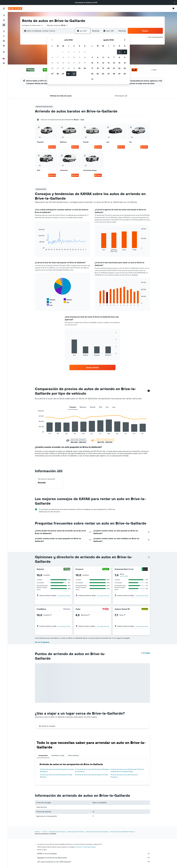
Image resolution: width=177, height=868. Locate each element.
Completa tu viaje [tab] (58, 755)
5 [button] (85, 52)
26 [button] (85, 68)
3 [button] (74, 52)
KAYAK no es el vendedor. (94, 854)
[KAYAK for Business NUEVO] (4, 46)
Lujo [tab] (114, 407)
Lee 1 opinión (124, 576)
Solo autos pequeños (156, 37)
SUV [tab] (101, 407)
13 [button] (52, 63)
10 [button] (74, 57)
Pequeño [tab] (73, 407)
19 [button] (85, 63)
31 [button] (74, 74)
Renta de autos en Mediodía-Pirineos (122, 832)
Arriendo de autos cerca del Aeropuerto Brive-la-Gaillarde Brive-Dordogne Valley (128, 770)
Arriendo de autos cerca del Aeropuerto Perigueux (124, 776)
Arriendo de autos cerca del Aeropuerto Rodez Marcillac (56, 776)
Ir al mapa (146, 653)
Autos (45, 832)
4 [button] (79, 52)
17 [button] (74, 63)
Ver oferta (52, 147)
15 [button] (63, 63)
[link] (92, 367)
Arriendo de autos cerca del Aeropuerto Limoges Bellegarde (57, 770)
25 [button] (79, 68)
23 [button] (69, 68)
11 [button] (79, 57)
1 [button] (63, 52)
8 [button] (63, 57)
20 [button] (52, 68)
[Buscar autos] (4, 25)
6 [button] (52, 57)
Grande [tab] (93, 407)
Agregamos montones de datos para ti (94, 858)
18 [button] (79, 63)
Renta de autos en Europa (57, 832)
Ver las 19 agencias (42, 642)
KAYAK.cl (38, 832)
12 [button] (85, 57)
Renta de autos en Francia (76, 832)
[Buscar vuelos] (4, 15)
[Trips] (4, 52)
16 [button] (69, 63)
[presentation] (149, 557)
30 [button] (69, 74)
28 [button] (58, 74)
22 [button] (63, 68)
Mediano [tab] (83, 407)
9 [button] (69, 57)
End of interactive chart (38, 249)
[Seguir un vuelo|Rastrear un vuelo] (4, 36)
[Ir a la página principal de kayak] (15, 8)
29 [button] (63, 74)
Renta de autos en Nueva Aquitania (97, 832)
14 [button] (58, 63)
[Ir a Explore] (4, 31)
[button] (175, 2)
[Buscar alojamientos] (4, 20)
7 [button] (58, 57)
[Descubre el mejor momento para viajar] (4, 41)
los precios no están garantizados (86, 847)
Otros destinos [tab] (73, 755)
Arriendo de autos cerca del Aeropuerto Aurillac (92, 775)
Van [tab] (107, 407)
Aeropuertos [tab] (43, 755)
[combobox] (33, 25)
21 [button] (58, 68)
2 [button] (69, 52)
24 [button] (74, 68)
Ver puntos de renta (64, 596)
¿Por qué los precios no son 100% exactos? (94, 862)
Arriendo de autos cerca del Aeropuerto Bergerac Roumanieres (92, 770)
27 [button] (52, 74)
